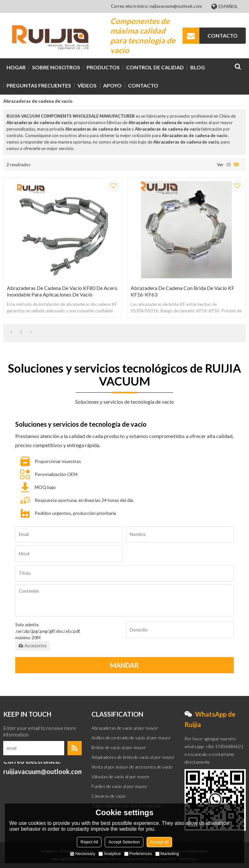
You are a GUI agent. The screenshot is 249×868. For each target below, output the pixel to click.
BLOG (198, 67)
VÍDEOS (87, 85)
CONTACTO (223, 35)
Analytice (110, 854)
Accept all (159, 842)
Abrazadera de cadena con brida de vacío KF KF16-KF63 (183, 291)
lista (229, 165)
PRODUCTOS (103, 67)
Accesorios (32, 646)
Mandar (124, 665)
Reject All (89, 842)
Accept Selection (124, 842)
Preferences (138, 854)
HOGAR (16, 67)
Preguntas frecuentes (39, 85)
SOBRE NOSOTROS (56, 67)
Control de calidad (155, 67)
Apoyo (112, 85)
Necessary (83, 854)
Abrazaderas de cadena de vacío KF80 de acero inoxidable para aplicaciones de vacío (62, 291)
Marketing (167, 854)
